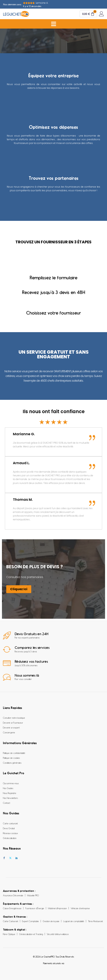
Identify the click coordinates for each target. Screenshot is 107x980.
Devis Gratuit (9, 828)
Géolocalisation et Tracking (31, 934)
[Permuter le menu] (54, 24)
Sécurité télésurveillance (58, 934)
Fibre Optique (9, 934)
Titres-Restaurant (95, 921)
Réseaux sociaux (10, 833)
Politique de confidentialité (14, 753)
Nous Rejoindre (10, 793)
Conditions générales (12, 763)
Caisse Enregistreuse (12, 908)
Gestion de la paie (51, 921)
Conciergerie (9, 732)
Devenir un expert (11, 727)
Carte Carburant (11, 921)
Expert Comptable (30, 921)
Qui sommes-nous (11, 783)
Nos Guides (8, 788)
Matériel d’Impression (57, 908)
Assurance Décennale (13, 895)
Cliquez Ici (19, 589)
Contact (7, 803)
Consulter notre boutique (14, 718)
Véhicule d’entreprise (80, 908)
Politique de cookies (11, 758)
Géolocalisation (10, 838)
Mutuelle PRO (33, 895)
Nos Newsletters (10, 798)
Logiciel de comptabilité (74, 921)
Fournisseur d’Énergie (35, 908)
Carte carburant (10, 823)
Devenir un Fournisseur (13, 723)
